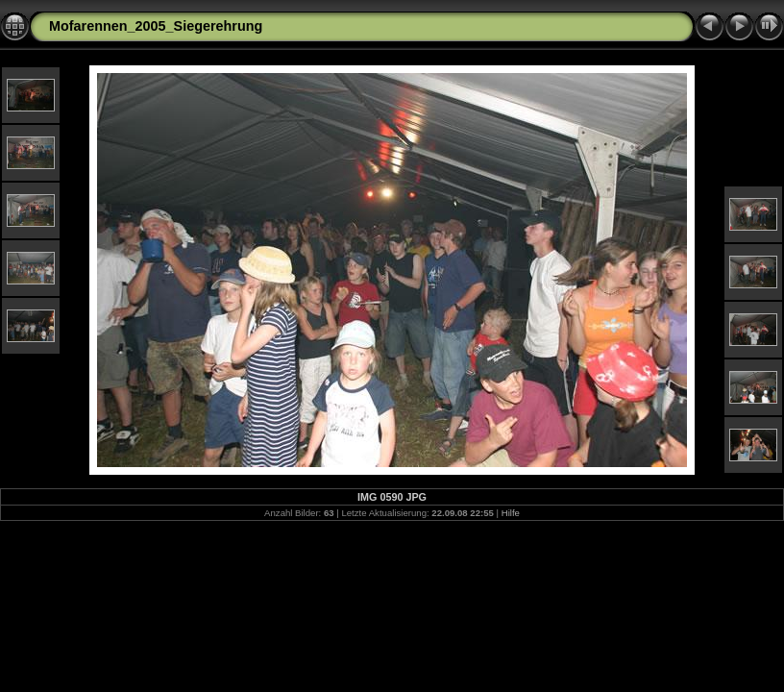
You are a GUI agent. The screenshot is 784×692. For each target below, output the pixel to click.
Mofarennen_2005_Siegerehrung (156, 26)
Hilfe (511, 513)
